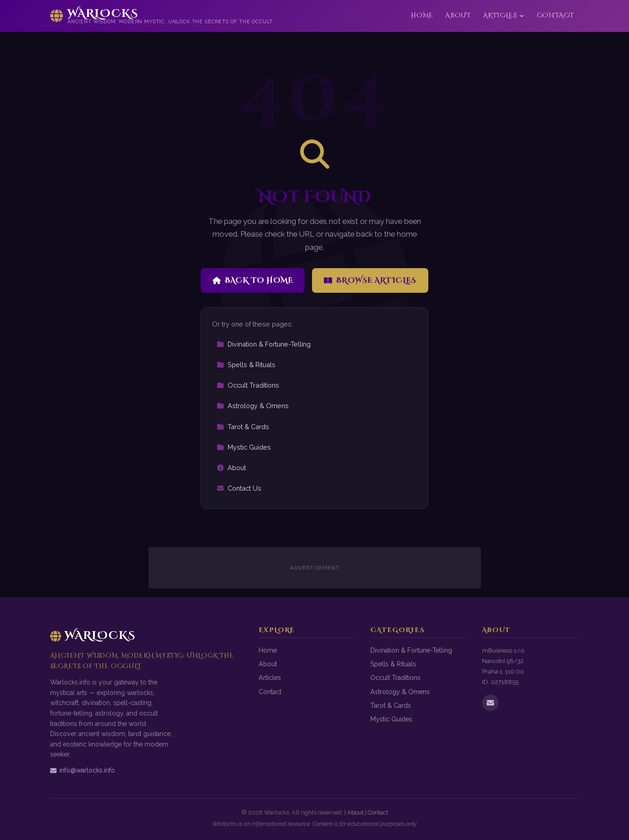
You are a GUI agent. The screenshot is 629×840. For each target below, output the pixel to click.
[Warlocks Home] (162, 16)
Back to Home (253, 280)
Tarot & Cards (243, 427)
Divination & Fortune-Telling (264, 344)
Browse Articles (370, 280)
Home (422, 16)
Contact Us (239, 488)
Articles (504, 16)
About (458, 16)
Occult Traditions (248, 385)
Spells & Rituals (246, 365)
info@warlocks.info (83, 770)
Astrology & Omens (253, 406)
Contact (556, 16)
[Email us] (490, 703)
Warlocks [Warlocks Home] (93, 636)
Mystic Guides (244, 447)
